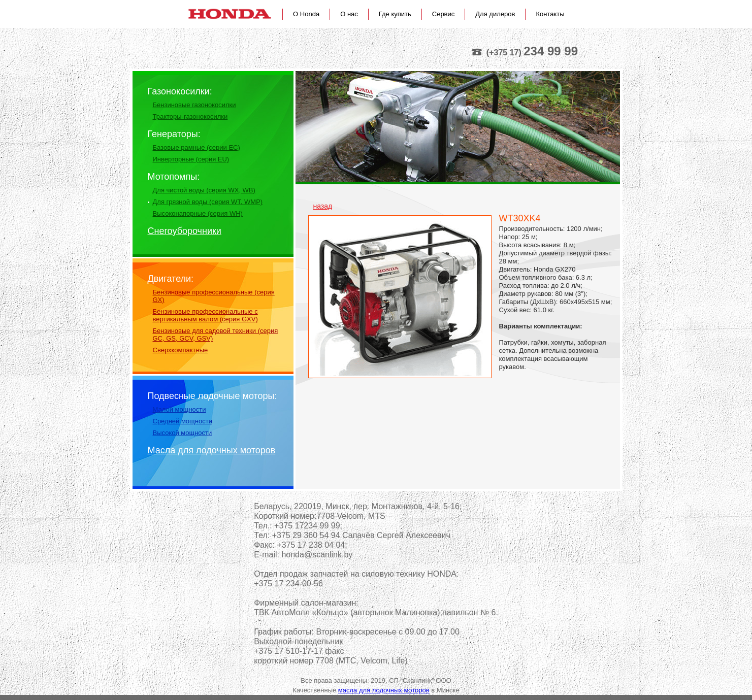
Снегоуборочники (185, 231)
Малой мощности (179, 409)
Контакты (550, 14)
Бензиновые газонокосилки (194, 105)
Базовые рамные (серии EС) (197, 147)
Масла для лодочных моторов (212, 450)
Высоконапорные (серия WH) (198, 213)
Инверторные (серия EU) (191, 159)
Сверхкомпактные (181, 350)
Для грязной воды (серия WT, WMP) (208, 202)
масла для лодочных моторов (384, 690)
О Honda (306, 14)
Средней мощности (183, 421)
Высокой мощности (183, 433)
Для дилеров (495, 14)
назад (323, 206)
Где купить (395, 14)
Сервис (444, 14)
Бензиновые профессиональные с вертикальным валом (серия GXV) (205, 315)
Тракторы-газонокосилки (190, 116)
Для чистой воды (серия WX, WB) (204, 190)
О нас (349, 14)
